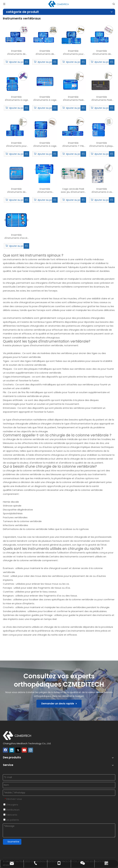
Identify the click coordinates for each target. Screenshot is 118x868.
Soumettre (13, 842)
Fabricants (10, 815)
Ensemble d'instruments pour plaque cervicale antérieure (73, 52)
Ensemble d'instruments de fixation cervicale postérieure (102, 52)
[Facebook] (5, 750)
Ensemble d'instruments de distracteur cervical (16, 190)
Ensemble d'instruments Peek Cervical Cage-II (102, 98)
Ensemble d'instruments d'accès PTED (16, 236)
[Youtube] (24, 750)
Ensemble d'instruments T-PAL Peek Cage (73, 144)
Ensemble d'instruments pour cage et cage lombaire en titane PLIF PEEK (16, 144)
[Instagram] (31, 750)
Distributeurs (11, 810)
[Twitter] (18, 750)
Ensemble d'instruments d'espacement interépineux (45, 190)
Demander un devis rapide (59, 704)
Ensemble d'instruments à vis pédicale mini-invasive (102, 190)
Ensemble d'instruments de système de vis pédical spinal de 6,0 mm (16, 52)
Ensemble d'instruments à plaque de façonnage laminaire (102, 144)
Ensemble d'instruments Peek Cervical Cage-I (73, 98)
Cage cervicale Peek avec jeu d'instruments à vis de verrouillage (73, 190)
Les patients (11, 820)
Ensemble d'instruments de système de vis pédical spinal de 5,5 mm (45, 52)
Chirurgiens (11, 805)
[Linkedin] (12, 750)
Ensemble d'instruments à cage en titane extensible (45, 98)
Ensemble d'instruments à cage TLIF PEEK (45, 144)
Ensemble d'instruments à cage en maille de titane (16, 98)
